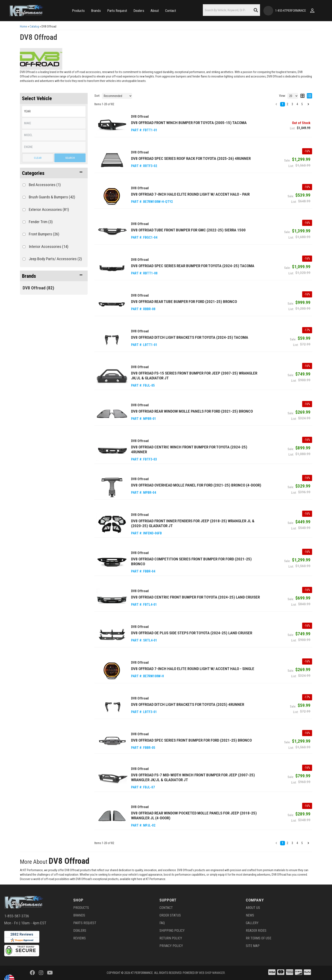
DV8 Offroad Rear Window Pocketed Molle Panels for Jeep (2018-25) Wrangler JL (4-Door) (194, 816)
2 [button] (287, 104)
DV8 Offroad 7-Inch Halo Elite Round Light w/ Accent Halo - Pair (190, 194)
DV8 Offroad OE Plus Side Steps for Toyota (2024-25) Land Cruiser (192, 633)
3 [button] (292, 104)
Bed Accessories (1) (45, 185)
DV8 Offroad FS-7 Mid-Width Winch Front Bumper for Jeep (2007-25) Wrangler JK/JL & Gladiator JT (193, 777)
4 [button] (297, 104)
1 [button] (283, 104)
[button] (78, 11)
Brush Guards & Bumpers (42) (52, 197)
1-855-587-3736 (17, 916)
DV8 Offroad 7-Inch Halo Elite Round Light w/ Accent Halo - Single (193, 669)
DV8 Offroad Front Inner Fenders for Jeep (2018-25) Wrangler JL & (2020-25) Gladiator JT (193, 523)
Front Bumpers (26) (44, 234)
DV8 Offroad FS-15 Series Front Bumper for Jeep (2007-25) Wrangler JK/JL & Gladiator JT (194, 376)
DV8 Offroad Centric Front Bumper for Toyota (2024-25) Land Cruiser (195, 597)
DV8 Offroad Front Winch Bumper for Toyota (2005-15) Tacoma (189, 123)
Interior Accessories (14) (49, 247)
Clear (38, 158)
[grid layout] (302, 96)
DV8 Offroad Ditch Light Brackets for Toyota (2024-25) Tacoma (190, 337)
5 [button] (302, 104)
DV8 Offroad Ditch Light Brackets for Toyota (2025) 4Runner (188, 704)
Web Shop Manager (212, 973)
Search (70, 158)
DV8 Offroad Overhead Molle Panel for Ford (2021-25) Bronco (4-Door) (196, 485)
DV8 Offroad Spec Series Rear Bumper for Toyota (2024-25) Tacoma (193, 266)
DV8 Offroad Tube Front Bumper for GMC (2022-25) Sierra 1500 (188, 230)
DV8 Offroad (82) (38, 288)
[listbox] (54, 111)
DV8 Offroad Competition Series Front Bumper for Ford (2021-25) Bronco (191, 561)
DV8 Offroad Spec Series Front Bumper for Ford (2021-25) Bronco (191, 740)
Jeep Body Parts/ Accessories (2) (55, 259)
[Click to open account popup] (312, 11)
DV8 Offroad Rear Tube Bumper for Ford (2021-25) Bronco (184, 302)
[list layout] (309, 96)
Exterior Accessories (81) (49, 209)
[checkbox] (24, 185)
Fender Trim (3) (41, 222)
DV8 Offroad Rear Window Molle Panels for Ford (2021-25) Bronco (192, 411)
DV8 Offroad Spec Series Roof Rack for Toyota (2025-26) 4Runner (191, 158)
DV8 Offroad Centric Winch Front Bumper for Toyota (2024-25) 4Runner (189, 449)
